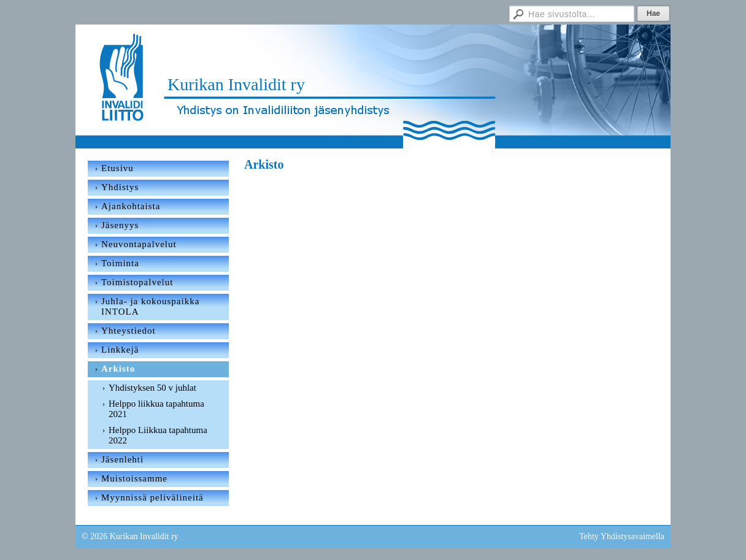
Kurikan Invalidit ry (236, 84)
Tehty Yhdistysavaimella (622, 536)
